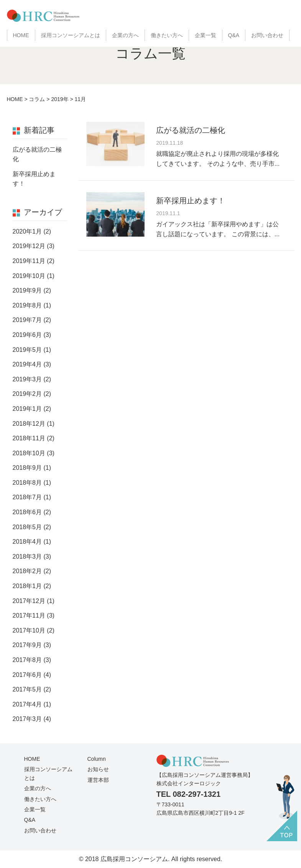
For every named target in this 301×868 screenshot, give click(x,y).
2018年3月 (27, 557)
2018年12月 (29, 424)
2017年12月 (29, 601)
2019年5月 (27, 350)
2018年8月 (27, 483)
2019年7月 (27, 320)
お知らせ (98, 769)
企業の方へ (125, 35)
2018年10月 (29, 453)
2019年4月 (27, 364)
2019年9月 (27, 290)
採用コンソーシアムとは (71, 35)
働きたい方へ (167, 35)
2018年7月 (27, 497)
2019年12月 (29, 246)
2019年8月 (27, 305)
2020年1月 (27, 231)
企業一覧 (206, 35)
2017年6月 (27, 675)
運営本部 (98, 780)
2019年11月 (29, 261)
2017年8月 (27, 660)
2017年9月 (27, 645)
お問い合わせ (267, 35)
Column (97, 759)
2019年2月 (27, 394)
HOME (21, 35)
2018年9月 (27, 468)
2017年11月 (29, 615)
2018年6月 (27, 512)
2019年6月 (27, 335)
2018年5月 (27, 527)
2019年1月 (27, 409)
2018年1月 (27, 586)
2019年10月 (29, 276)
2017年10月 (29, 630)
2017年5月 (27, 689)
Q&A (234, 35)
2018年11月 (29, 438)
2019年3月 (27, 379)
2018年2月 (27, 571)
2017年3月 (27, 719)
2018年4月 (27, 542)
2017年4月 (27, 704)
